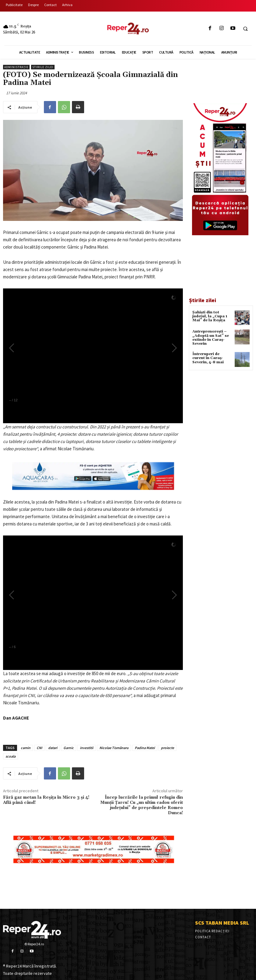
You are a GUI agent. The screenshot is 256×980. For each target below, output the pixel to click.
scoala (11, 756)
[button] (245, 29)
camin (26, 748)
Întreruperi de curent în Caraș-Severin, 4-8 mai (208, 358)
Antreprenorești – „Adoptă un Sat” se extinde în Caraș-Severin (211, 338)
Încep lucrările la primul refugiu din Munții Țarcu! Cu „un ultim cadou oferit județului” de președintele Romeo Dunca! (142, 805)
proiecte (167, 748)
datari (53, 748)
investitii (87, 748)
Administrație (16, 67)
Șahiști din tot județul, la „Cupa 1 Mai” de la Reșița (210, 316)
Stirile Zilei (43, 67)
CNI (39, 748)
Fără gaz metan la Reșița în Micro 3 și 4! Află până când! (46, 800)
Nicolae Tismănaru (114, 748)
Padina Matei (145, 748)
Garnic (69, 748)
